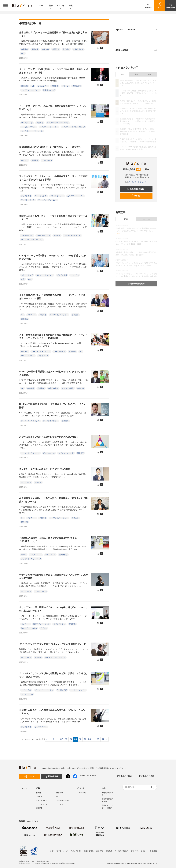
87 (85, 739)
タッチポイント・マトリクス (32, 131)
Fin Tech (44, 628)
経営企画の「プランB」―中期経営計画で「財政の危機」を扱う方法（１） (53, 34)
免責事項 (100, 851)
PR (22, 388)
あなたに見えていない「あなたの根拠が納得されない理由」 (49, 437)
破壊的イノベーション (42, 624)
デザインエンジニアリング (55, 658)
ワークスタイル (59, 352)
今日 (123, 74)
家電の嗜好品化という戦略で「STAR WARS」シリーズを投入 (50, 147)
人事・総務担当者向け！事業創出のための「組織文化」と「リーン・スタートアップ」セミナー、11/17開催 (53, 336)
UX (81, 352)
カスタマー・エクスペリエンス (73, 127)
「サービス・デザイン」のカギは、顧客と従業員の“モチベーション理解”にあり (53, 108)
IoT (33, 86)
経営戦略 (60, 793)
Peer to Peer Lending (29, 628)
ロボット (24, 160)
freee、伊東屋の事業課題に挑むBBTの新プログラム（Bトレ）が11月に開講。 (53, 373)
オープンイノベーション (59, 315)
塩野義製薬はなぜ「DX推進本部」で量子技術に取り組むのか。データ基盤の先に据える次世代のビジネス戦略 (138, 121)
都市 (23, 279)
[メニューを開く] (5, 6)
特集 (71, 6)
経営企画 (56, 49)
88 (90, 739)
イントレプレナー (57, 196)
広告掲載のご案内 (124, 776)
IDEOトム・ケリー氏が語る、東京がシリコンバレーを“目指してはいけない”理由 (53, 257)
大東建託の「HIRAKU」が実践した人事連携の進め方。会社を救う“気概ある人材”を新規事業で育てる (138, 111)
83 (66, 739)
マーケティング (27, 123)
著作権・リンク (62, 851)
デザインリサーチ (28, 200)
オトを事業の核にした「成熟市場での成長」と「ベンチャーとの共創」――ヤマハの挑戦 (52, 297)
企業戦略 (35, 49)
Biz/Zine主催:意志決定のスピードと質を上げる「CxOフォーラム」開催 (53, 406)
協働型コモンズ (49, 90)
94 (103, 739)
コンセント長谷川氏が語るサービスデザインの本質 (45, 469)
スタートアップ (27, 275)
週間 (136, 74)
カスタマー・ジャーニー (49, 127)
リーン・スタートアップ (41, 352)
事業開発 (24, 49)
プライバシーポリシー (139, 851)
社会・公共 (75, 275)
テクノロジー (50, 555)
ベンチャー (31, 315)
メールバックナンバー (136, 182)
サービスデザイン (43, 236)
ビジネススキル (49, 453)
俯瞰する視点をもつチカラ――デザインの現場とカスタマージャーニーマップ (53, 218)
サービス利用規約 (122, 851)
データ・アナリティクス (30, 421)
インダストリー (42, 800)
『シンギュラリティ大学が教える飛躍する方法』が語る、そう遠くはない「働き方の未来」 (53, 675)
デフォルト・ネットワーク (31, 559)
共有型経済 (77, 86)
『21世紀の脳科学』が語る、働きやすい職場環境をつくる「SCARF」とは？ (48, 540)
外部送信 (153, 851)
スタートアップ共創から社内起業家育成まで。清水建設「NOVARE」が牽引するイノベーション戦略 (138, 93)
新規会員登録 (136, 189)
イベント (61, 6)
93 (98, 739)
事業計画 (81, 388)
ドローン (65, 86)
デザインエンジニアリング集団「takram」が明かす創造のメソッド (53, 644)
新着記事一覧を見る (136, 284)
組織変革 (39, 797)
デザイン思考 (26, 196)
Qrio (30, 279)
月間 (150, 74)
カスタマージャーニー (76, 196)
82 (62, 739)
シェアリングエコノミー (30, 90)
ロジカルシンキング (66, 453)
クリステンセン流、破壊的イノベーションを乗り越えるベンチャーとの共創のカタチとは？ (53, 609)
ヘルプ (51, 851)
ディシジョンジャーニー (47, 200)
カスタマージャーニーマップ (58, 123)
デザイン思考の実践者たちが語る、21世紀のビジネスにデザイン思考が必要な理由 (53, 576)
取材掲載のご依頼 (146, 776)
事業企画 (45, 49)
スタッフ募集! (76, 851)
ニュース (41, 6)
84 (71, 739)
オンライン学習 (68, 388)
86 (80, 739)
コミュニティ (43, 86)
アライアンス (43, 356)
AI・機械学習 (62, 690)
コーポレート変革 (63, 800)
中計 (23, 53)
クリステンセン (59, 624)
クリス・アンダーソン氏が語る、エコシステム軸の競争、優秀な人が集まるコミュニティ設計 (53, 71)
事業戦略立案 (53, 388)
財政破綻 (66, 49)
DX (58, 797)
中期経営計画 (78, 49)
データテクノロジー (51, 421)
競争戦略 (24, 86)
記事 (51, 6)
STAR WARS (47, 160)
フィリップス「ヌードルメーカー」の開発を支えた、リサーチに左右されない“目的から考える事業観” (53, 178)
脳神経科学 (63, 555)
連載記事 (39, 808)
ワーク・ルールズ (28, 356)
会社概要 (109, 851)
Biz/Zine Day (82, 793)
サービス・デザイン (29, 127)
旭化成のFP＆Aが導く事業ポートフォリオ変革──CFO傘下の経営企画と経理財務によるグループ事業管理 (138, 131)
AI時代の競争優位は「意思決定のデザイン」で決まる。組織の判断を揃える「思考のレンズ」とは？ (138, 83)
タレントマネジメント (45, 275)
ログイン (136, 196)
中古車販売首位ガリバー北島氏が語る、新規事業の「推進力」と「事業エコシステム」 (53, 500)
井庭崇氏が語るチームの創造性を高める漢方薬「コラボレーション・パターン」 (53, 712)
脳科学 (24, 555)
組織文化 (24, 352)
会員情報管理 (89, 851)
